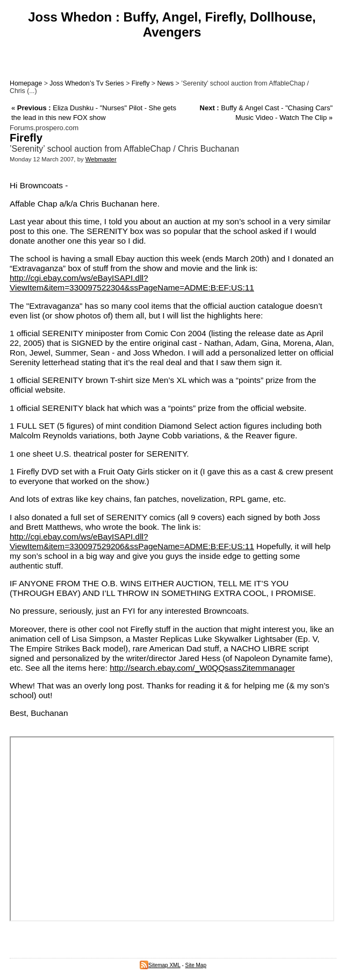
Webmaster (101, 159)
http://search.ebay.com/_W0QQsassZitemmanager (202, 668)
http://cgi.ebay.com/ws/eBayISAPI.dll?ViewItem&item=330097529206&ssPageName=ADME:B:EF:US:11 (132, 541)
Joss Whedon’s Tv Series (87, 83)
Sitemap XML (160, 965)
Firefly (141, 83)
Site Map (196, 965)
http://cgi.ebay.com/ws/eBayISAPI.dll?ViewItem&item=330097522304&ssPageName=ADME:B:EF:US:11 (132, 283)
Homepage (26, 83)
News (165, 83)
